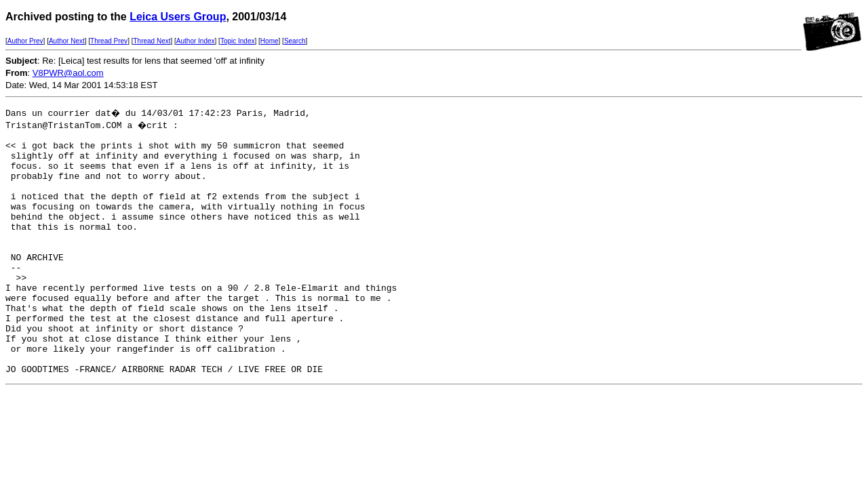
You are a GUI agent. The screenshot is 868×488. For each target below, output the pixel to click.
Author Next (67, 41)
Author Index (196, 41)
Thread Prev (109, 41)
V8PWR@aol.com (68, 73)
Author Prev (25, 41)
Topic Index (238, 41)
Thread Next (152, 41)
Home (270, 41)
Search (295, 41)
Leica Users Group (178, 17)
